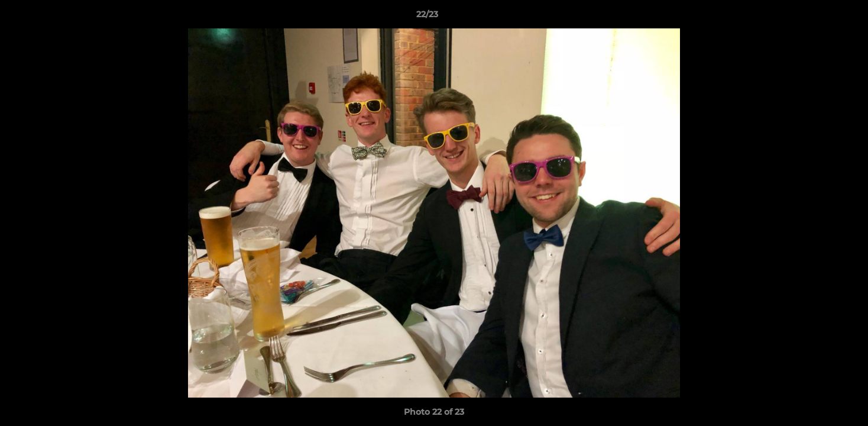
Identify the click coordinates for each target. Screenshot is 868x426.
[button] (818, 17)
